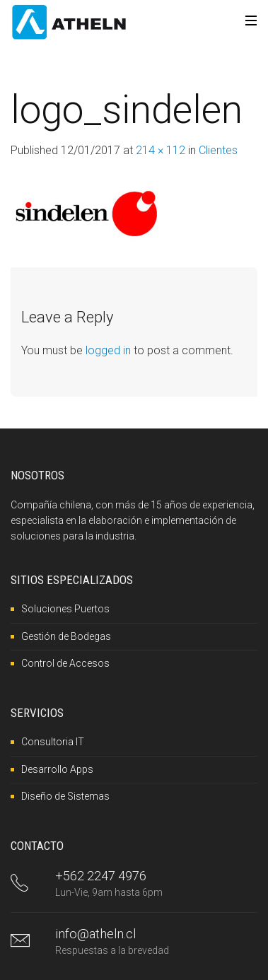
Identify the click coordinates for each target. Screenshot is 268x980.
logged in (108, 350)
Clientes (218, 150)
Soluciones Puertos (65, 609)
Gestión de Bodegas (66, 636)
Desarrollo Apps (57, 769)
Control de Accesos (65, 663)
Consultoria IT (53, 742)
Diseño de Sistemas (65, 796)
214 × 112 (161, 150)
